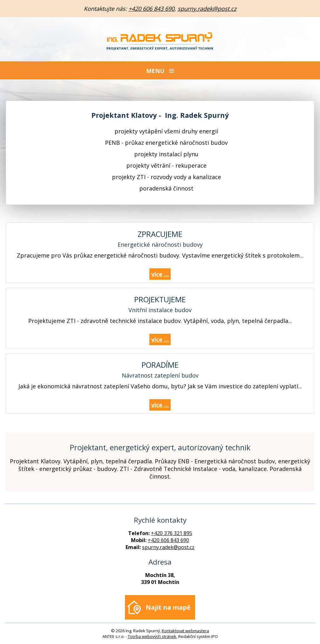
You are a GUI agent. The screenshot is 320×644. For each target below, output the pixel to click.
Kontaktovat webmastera (185, 631)
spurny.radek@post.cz (207, 9)
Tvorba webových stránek (152, 636)
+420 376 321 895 (172, 533)
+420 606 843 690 (151, 9)
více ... (160, 274)
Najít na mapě (168, 607)
